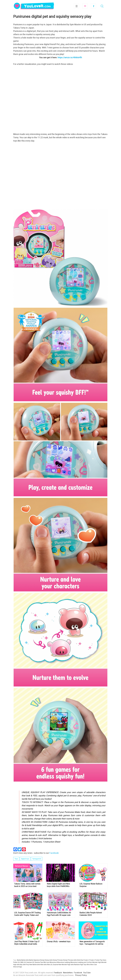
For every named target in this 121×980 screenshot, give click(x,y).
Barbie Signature (34, 960)
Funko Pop (99, 960)
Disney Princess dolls (70, 960)
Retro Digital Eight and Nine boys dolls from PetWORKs (58, 885)
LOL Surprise (28, 962)
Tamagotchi (37, 859)
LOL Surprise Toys (38, 962)
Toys (16, 859)
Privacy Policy (81, 975)
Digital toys (25, 859)
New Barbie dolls (35, 964)
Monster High (97, 962)
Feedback (58, 973)
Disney (42, 960)
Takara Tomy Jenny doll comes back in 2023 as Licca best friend (27, 885)
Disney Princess (58, 960)
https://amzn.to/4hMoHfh (70, 57)
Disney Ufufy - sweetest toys (59, 942)
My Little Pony (25, 964)
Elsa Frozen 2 (85, 960)
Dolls (79, 960)
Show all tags (18, 967)
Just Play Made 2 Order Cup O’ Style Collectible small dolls (27, 943)
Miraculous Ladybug (64, 962)
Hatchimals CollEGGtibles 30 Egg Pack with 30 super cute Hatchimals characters (59, 914)
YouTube (87, 973)
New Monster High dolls (66, 964)
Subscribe (85, 6)
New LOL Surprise (53, 964)
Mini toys (46, 962)
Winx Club (94, 964)
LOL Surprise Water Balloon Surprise (91, 885)
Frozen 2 (92, 960)
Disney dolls (49, 960)
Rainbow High (79, 964)
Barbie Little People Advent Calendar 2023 (91, 914)
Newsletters (68, 973)
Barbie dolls (25, 960)
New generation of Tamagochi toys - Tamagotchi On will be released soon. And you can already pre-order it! (92, 943)
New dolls (44, 964)
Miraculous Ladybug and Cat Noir (81, 962)
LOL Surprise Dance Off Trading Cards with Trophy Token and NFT (27, 914)
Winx (88, 964)
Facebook (93, 6)
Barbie (19, 960)
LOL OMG (20, 962)
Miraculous (53, 962)
